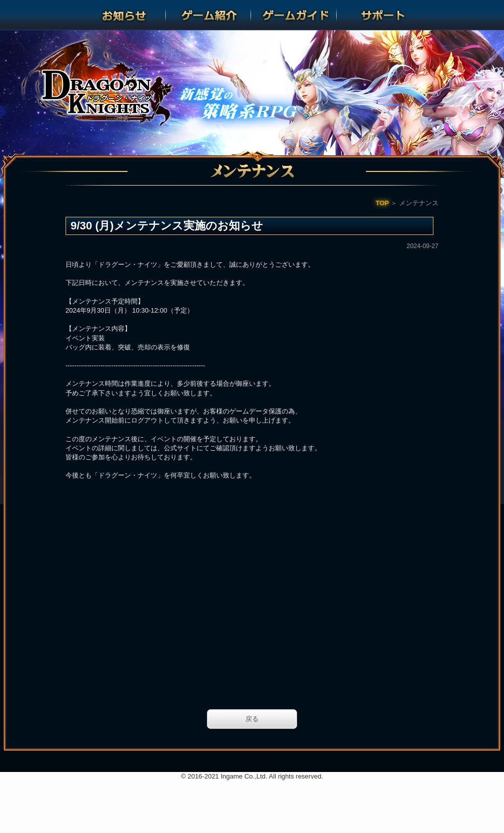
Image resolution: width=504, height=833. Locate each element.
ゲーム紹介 (209, 15)
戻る (252, 719)
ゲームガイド (295, 15)
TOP (382, 203)
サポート (380, 15)
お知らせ (124, 15)
